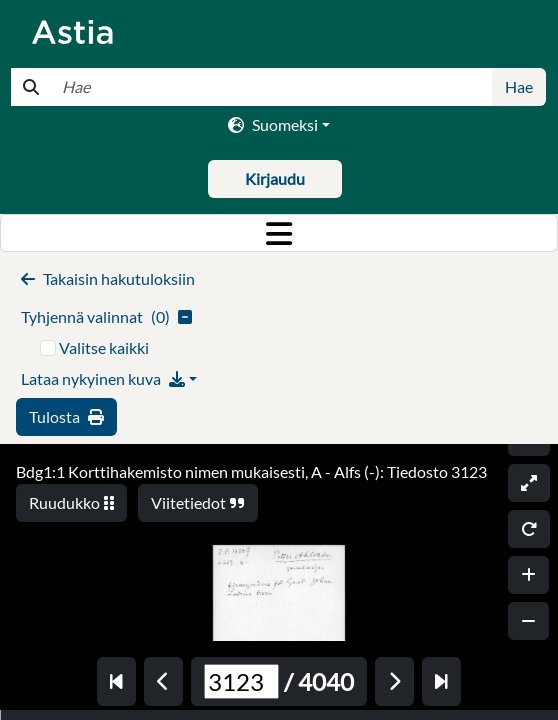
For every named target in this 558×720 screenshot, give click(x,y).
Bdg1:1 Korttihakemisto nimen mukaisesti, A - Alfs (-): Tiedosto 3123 (251, 471)
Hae (519, 86)
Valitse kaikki (104, 347)
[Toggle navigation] (279, 233)
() (106, 316)
